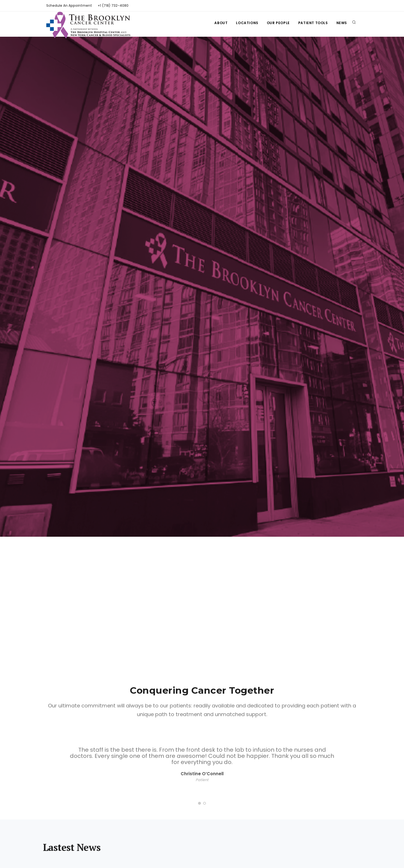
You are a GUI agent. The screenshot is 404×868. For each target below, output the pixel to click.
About (221, 23)
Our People (278, 23)
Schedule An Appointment (69, 5)
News (342, 23)
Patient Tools (313, 23)
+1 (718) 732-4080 (113, 5)
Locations (247, 23)
